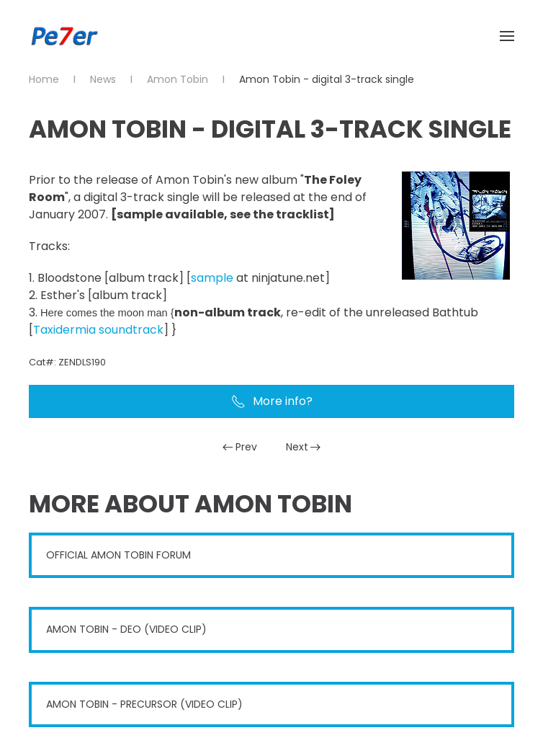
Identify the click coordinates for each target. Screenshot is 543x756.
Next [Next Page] (304, 447)
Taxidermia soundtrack (98, 330)
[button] (507, 36)
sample (212, 278)
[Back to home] (65, 36)
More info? (272, 401)
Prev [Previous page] (240, 447)
